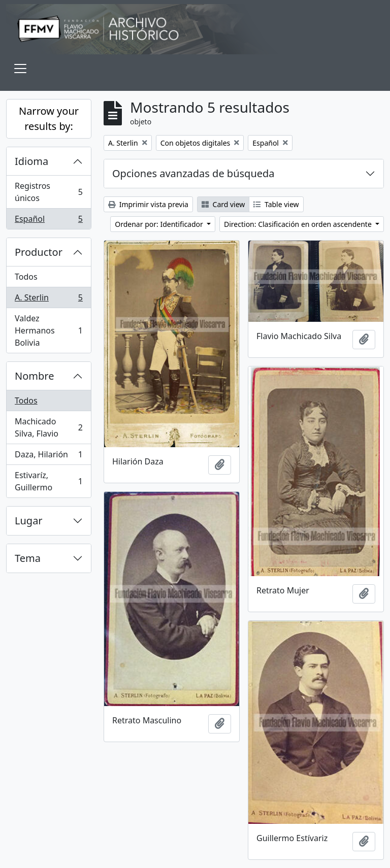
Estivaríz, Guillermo (48, 481)
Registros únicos (48, 192)
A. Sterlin (48, 300)
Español (48, 221)
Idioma (31, 161)
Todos (26, 277)
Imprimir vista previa (148, 204)
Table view (276, 204)
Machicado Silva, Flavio (48, 427)
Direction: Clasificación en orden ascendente (299, 224)
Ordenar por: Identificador (160, 224)
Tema (28, 558)
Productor (39, 252)
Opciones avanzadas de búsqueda (193, 173)
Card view (223, 204)
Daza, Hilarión (48, 457)
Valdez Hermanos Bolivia (48, 330)
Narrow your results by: (49, 119)
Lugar (29, 521)
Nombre (34, 376)
